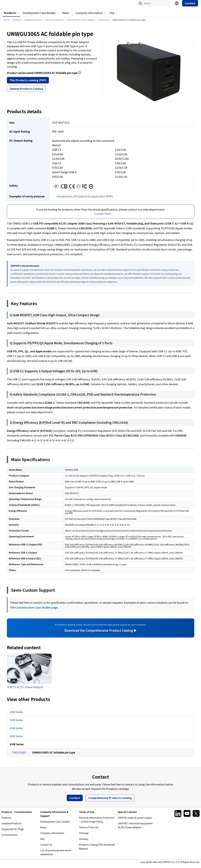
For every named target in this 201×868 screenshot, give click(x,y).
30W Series (16, 723)
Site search (139, 6)
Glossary (84, 842)
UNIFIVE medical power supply (135, 820)
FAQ (112, 16)
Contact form (103, 216)
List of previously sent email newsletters (56, 855)
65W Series (17, 747)
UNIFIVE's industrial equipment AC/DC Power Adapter (135, 828)
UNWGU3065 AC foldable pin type (54, 755)
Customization (10, 838)
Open (80, 76)
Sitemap (84, 836)
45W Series (16, 731)
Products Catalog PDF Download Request (97, 849)
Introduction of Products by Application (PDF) (85, 199)
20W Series (16, 715)
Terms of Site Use (89, 830)
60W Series (16, 739)
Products (10, 16)
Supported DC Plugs (13, 832)
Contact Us (46, 847)
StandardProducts (11, 826)
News (66, 16)
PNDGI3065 (19, 755)
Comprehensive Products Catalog (110, 801)
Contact (190, 6)
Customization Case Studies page (36, 610)
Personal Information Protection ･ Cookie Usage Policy (97, 822)
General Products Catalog (26, 91)
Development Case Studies (39, 16)
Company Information (89, 16)
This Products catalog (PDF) (28, 83)
